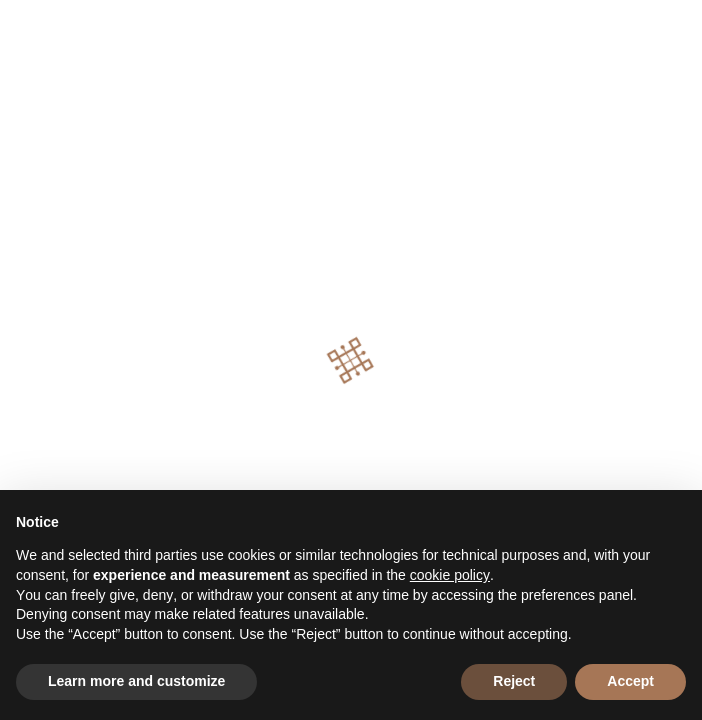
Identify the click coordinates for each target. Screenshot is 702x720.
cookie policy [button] (450, 575)
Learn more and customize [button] (136, 681)
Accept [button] (630, 681)
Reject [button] (514, 681)
